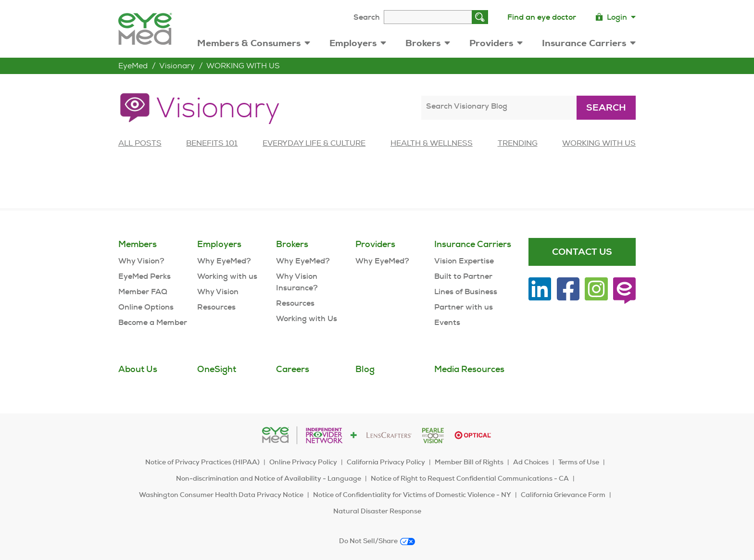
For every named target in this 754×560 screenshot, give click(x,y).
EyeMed (133, 66)
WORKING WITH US (243, 66)
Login (616, 17)
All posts (140, 143)
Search (367, 17)
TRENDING (518, 143)
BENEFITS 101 (212, 143)
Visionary (177, 66)
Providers (496, 43)
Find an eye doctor (542, 17)
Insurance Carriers (589, 43)
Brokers (428, 43)
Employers (358, 43)
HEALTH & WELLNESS (432, 143)
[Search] (480, 17)
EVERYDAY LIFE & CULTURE (314, 143)
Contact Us (582, 252)
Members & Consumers (254, 43)
